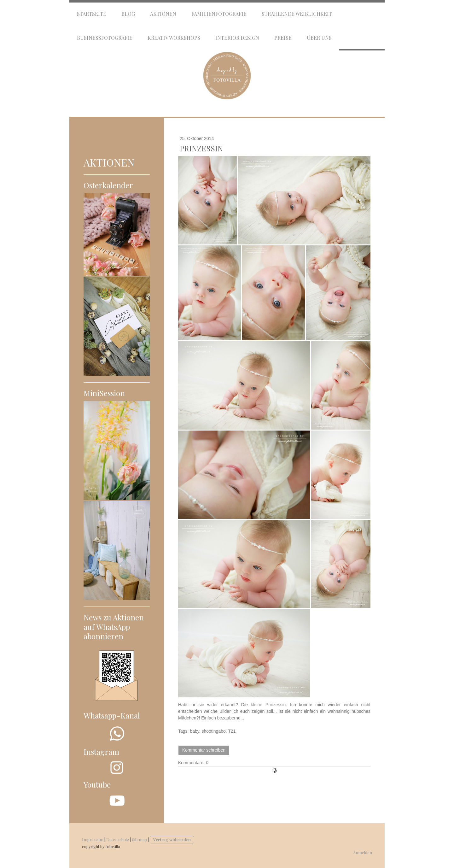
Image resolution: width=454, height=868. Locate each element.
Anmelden (363, 852)
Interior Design (237, 38)
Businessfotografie (105, 38)
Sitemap (140, 839)
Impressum (93, 839)
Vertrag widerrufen (172, 839)
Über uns (319, 38)
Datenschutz (118, 839)
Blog (128, 14)
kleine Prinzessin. (269, 705)
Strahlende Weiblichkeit (297, 14)
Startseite (92, 14)
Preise (283, 38)
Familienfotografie (219, 14)
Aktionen (163, 14)
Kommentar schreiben (204, 750)
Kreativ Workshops (174, 38)
